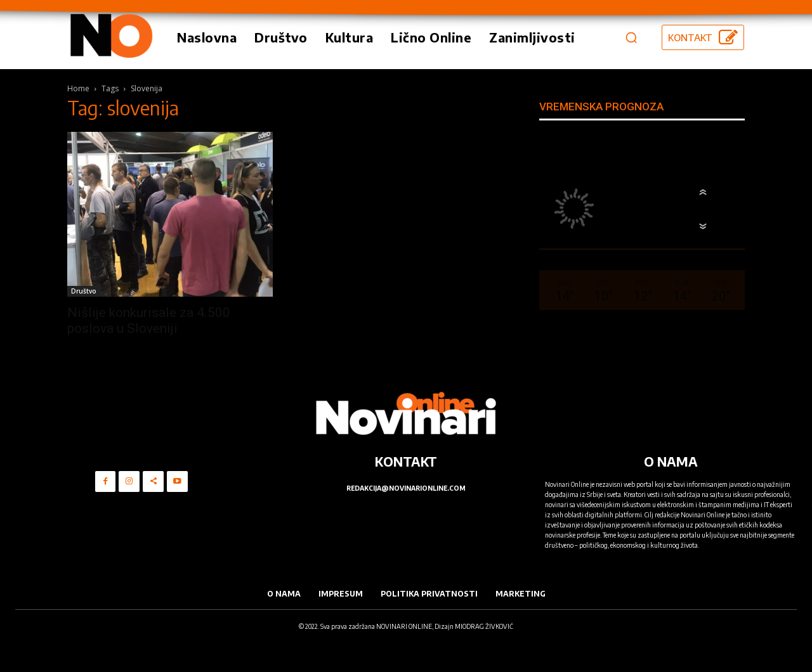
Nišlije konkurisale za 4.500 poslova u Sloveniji (149, 320)
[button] (631, 37)
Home (78, 88)
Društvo (84, 291)
